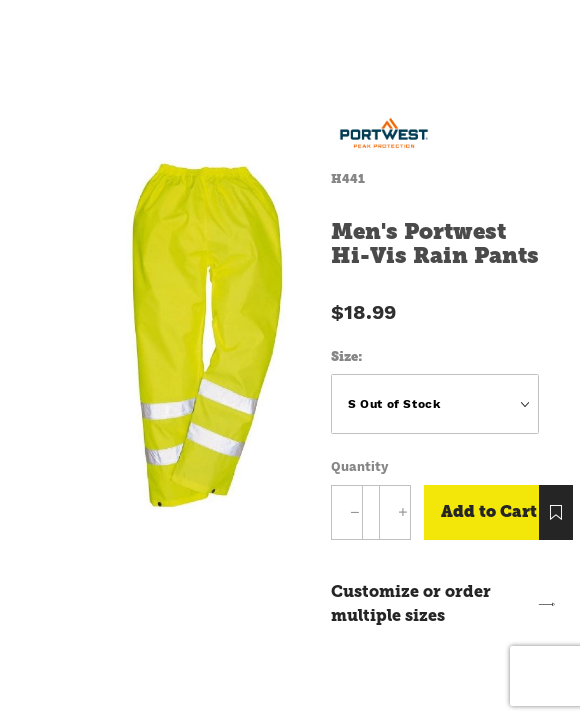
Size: (347, 356)
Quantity (359, 466)
